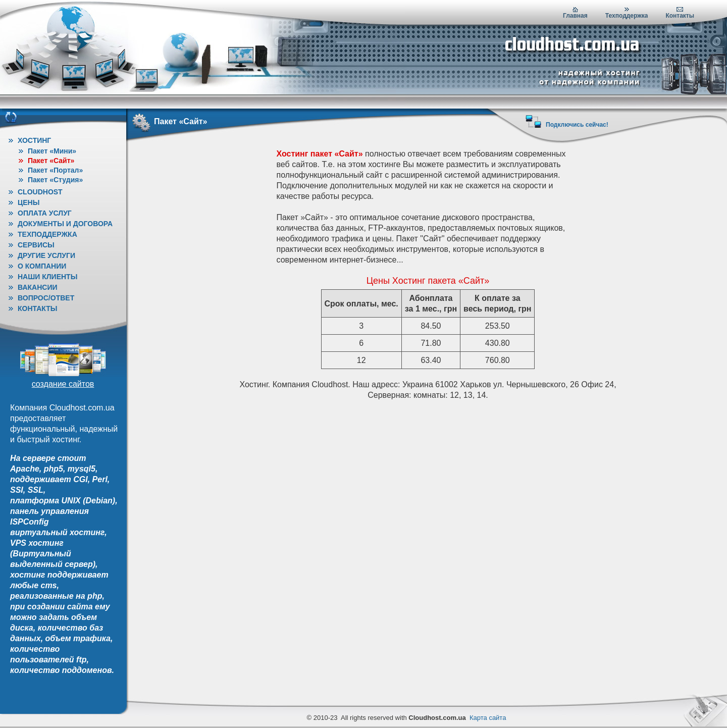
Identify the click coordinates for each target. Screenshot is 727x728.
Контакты (680, 16)
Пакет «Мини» (52, 151)
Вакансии (38, 287)
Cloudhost (40, 192)
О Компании (42, 266)
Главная (575, 16)
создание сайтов (63, 384)
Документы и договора (65, 224)
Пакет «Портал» (55, 170)
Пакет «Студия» (55, 180)
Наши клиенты (47, 277)
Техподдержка (627, 16)
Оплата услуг (45, 213)
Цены (29, 202)
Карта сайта (488, 718)
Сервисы (36, 245)
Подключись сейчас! (577, 125)
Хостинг (34, 140)
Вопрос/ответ (46, 298)
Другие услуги (46, 255)
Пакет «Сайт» (51, 161)
